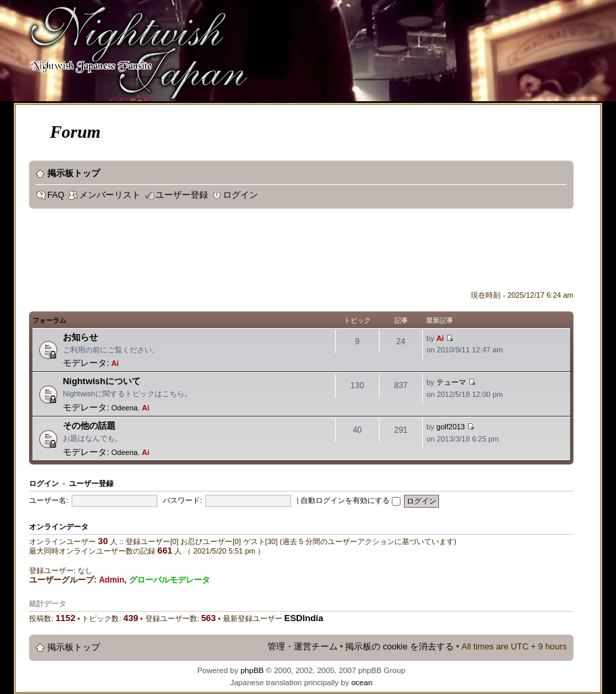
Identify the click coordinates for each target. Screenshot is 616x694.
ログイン (240, 195)
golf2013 (451, 427)
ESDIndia (304, 618)
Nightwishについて (102, 381)
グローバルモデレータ (170, 580)
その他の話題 (89, 426)
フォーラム (49, 320)
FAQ (56, 195)
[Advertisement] (275, 252)
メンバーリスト (110, 195)
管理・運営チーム (303, 647)
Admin (111, 580)
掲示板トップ (74, 173)
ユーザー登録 (182, 195)
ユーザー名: (49, 500)
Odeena (125, 408)
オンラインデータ (59, 527)
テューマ (451, 382)
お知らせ (80, 337)
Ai (115, 363)
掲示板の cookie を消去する (400, 647)
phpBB (252, 670)
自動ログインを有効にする (351, 500)
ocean (362, 683)
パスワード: (182, 500)
